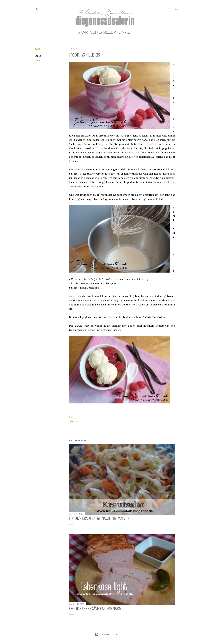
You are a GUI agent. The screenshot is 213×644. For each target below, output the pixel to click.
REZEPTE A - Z (116, 32)
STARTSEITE (89, 32)
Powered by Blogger (106, 634)
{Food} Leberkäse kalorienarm (95, 609)
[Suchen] (174, 9)
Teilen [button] (38, 49)
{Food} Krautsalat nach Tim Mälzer (99, 518)
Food (37, 61)
